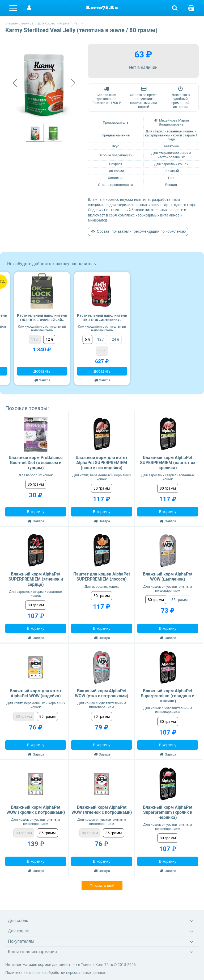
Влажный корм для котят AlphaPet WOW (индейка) (36, 693)
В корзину (36, 512)
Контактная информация (32, 952)
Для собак (18, 921)
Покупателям (21, 941)
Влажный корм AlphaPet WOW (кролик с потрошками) (36, 810)
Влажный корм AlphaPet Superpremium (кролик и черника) (168, 812)
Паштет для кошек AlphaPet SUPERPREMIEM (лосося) (102, 577)
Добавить (42, 371)
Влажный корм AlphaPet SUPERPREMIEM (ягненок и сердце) (36, 579)
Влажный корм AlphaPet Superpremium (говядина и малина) (168, 696)
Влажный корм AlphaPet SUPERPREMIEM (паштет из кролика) (168, 463)
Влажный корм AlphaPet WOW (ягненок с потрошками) (102, 810)
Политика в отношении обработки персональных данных (56, 973)
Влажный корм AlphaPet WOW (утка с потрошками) (102, 693)
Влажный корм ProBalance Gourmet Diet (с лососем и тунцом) (36, 463)
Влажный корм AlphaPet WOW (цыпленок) (168, 577)
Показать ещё (102, 886)
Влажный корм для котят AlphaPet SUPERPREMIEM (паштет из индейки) (102, 463)
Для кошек (18, 931)
